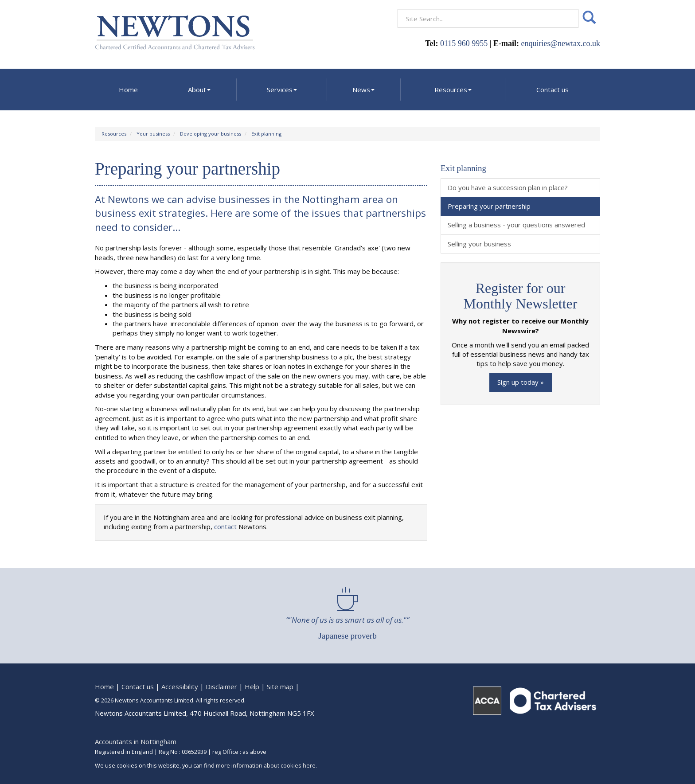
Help (252, 686)
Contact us (552, 90)
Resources (453, 90)
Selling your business (479, 244)
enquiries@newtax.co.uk (560, 43)
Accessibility (180, 686)
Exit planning (266, 134)
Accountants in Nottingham (136, 741)
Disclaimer (221, 686)
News (363, 90)
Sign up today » (521, 382)
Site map (280, 686)
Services (282, 90)
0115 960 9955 (464, 43)
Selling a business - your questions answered (516, 225)
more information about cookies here (266, 765)
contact (225, 527)
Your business (153, 134)
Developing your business (211, 134)
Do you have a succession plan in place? (508, 187)
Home (128, 90)
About (199, 90)
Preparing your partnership (489, 206)
